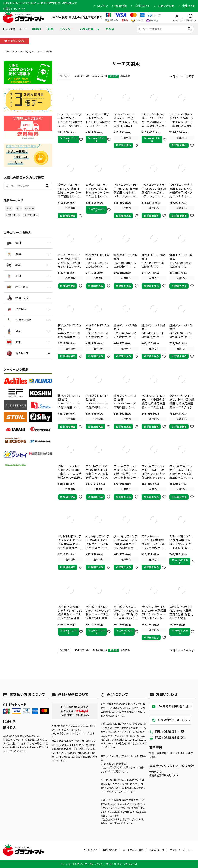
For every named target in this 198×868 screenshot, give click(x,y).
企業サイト (189, 6)
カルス (110, 29)
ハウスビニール (90, 29)
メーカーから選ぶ (25, 52)
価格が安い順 (82, 76)
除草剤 (37, 29)
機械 (14, 265)
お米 (14, 342)
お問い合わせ (166, 6)
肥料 (14, 276)
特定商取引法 (157, 850)
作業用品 (17, 309)
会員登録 (121, 6)
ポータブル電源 (31, 215)
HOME (8, 52)
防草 (50, 29)
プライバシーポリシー (181, 850)
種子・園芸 (17, 287)
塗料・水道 (17, 298)
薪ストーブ (17, 353)
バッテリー (67, 29)
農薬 (14, 254)
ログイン (102, 6)
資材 (14, 243)
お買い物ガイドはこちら (169, 720)
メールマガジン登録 (133, 850)
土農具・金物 (19, 320)
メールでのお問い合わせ (170, 707)
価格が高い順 (99, 76)
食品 (14, 331)
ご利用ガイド (142, 6)
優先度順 (125, 76)
